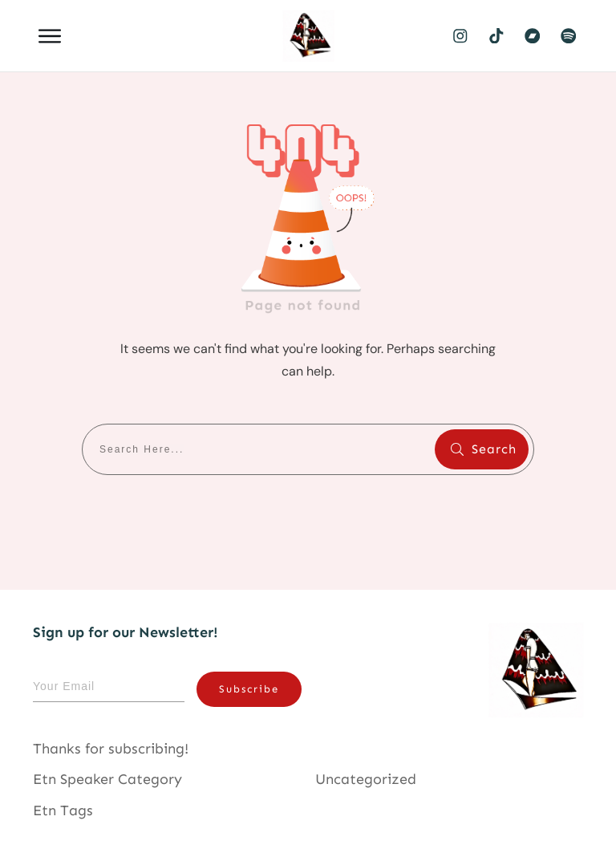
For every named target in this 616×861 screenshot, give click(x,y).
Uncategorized (366, 779)
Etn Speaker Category (107, 779)
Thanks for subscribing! (111, 749)
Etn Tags (63, 810)
